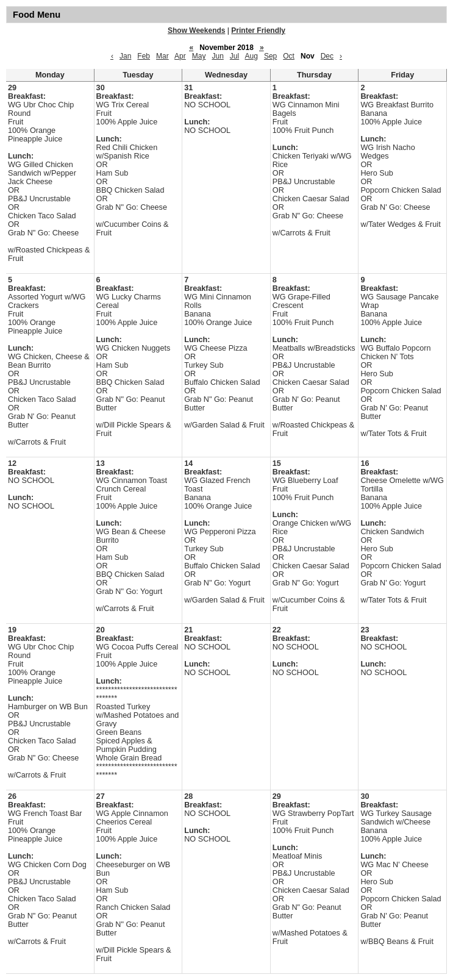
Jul (234, 56)
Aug (251, 56)
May (199, 56)
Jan (125, 56)
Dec (327, 56)
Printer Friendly (258, 30)
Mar (162, 56)
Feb (144, 56)
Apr (180, 56)
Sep (270, 56)
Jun (217, 56)
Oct (289, 56)
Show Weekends (196, 30)
